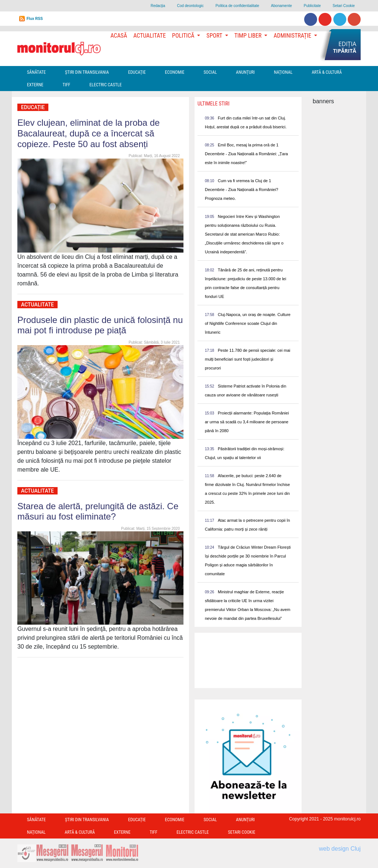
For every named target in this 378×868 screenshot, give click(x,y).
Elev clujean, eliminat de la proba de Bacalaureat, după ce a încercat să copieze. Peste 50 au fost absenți (89, 133)
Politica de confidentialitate (237, 6)
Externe (35, 85)
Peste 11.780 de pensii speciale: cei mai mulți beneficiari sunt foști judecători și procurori (248, 359)
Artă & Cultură (327, 72)
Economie (175, 72)
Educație (137, 72)
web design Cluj (340, 849)
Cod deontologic (190, 6)
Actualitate (150, 36)
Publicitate (312, 6)
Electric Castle (105, 85)
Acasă (119, 36)
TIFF (67, 85)
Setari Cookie (344, 6)
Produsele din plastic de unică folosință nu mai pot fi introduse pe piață (100, 325)
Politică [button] (184, 36)
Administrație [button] (293, 36)
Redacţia (158, 6)
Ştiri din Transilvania (87, 72)
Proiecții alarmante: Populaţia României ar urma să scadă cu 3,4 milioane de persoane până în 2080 (247, 422)
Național (283, 72)
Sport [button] (215, 36)
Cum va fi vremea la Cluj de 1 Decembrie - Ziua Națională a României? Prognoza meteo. (242, 190)
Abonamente (281, 6)
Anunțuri (245, 72)
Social (210, 72)
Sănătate (36, 72)
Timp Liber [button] (249, 36)
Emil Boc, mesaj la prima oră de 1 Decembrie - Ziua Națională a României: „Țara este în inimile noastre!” (246, 154)
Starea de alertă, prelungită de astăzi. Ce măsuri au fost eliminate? (98, 511)
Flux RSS (35, 19)
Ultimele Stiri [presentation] (214, 104)
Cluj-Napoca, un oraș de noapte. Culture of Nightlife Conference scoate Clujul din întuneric (248, 323)
